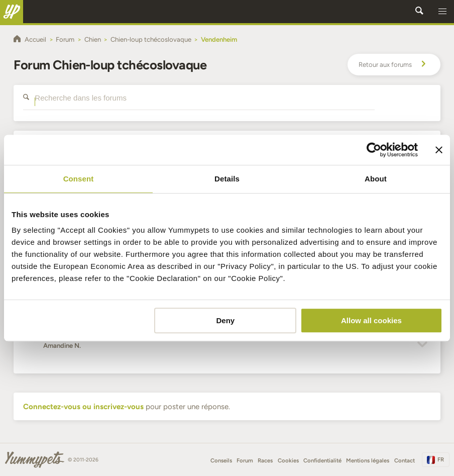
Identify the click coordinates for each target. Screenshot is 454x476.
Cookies (288, 460)
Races (265, 460)
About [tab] (376, 179)
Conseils (221, 460)
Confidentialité (322, 460)
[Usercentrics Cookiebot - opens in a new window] (374, 150)
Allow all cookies (371, 320)
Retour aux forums (394, 65)
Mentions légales (368, 460)
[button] (442, 12)
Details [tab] (227, 179)
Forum (245, 460)
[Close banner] (439, 150)
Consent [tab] (79, 179)
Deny (225, 320)
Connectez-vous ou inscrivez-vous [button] (83, 407)
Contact (405, 460)
